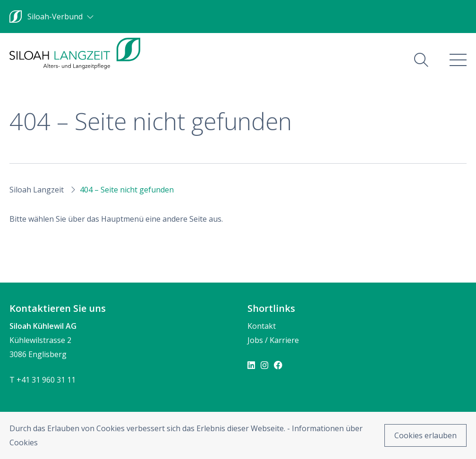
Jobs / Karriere (273, 340)
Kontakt (262, 326)
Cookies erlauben (425, 435)
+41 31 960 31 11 (46, 380)
